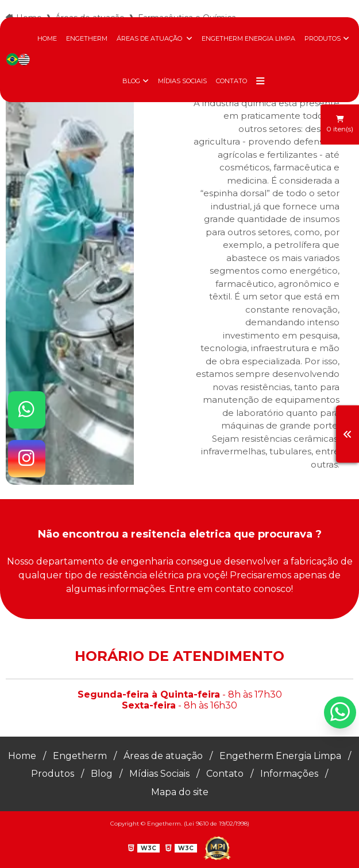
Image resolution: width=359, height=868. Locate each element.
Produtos (323, 38)
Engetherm (87, 38)
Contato (231, 81)
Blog (131, 81)
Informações (290, 774)
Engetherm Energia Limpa (248, 38)
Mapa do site (180, 791)
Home (47, 38)
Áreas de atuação (150, 38)
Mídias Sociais (182, 81)
